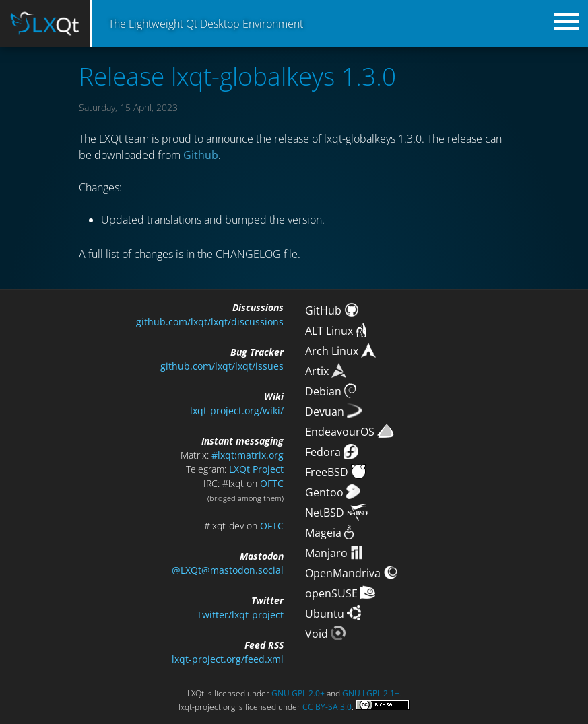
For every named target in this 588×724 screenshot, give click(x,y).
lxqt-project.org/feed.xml (228, 659)
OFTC (272, 483)
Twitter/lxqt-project (240, 615)
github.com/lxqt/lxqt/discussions (210, 322)
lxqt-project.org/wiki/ (237, 410)
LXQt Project (256, 469)
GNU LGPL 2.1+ (371, 693)
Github (201, 155)
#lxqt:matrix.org (248, 455)
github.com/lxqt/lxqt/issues (222, 366)
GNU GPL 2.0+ (298, 693)
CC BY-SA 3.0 (327, 707)
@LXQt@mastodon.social (228, 570)
